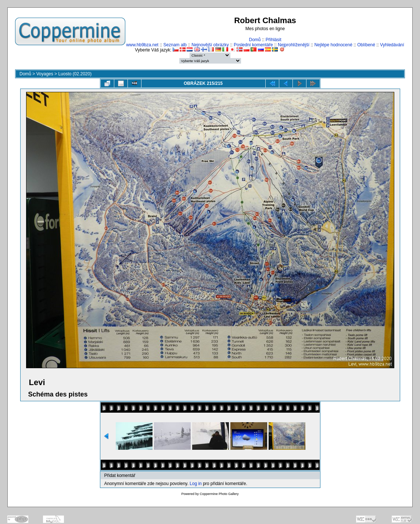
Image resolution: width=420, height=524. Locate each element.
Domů (255, 40)
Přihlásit (274, 40)
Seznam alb (175, 45)
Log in (196, 484)
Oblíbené (366, 45)
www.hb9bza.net (142, 45)
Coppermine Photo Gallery (219, 494)
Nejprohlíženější (294, 45)
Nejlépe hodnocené (333, 45)
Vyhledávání (392, 45)
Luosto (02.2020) (75, 74)
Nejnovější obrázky (210, 45)
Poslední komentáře (253, 45)
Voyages (45, 74)
